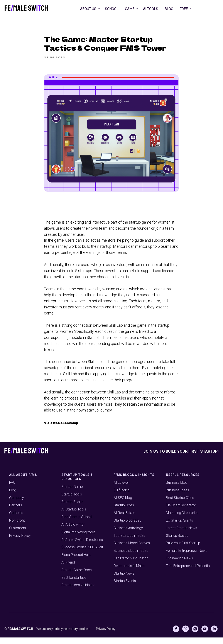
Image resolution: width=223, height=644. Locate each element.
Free (184, 9)
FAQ (12, 489)
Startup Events (125, 587)
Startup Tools (72, 501)
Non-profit (17, 527)
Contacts (16, 519)
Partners (16, 512)
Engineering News (179, 565)
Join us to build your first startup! (181, 457)
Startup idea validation (78, 591)
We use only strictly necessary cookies (63, 635)
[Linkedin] (214, 635)
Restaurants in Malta (129, 572)
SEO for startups (74, 584)
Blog (169, 9)
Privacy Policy (20, 542)
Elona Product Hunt (76, 561)
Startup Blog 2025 (128, 527)
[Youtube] (205, 635)
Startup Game (72, 493)
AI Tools (151, 9)
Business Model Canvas (132, 549)
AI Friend (68, 569)
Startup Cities (124, 512)
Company (17, 504)
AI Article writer (73, 531)
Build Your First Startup (183, 549)
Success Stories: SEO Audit (82, 554)
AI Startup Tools (74, 516)
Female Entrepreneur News (187, 557)
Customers (18, 534)
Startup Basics (177, 542)
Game (130, 9)
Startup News (124, 580)
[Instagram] (195, 635)
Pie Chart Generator (181, 512)
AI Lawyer (121, 489)
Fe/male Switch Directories (82, 546)
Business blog (177, 489)
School (112, 9)
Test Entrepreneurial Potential (188, 572)
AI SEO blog (123, 504)
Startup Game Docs (77, 576)
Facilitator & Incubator (131, 565)
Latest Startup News (182, 534)
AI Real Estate (124, 519)
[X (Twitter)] (186, 635)
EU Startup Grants (179, 527)
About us (89, 9)
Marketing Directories (182, 519)
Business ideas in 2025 (131, 557)
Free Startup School (77, 523)
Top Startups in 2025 (129, 542)
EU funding (122, 496)
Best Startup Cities (180, 504)
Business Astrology (128, 534)
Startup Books (72, 508)
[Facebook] (176, 635)
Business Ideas (177, 496)
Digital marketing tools (78, 538)
